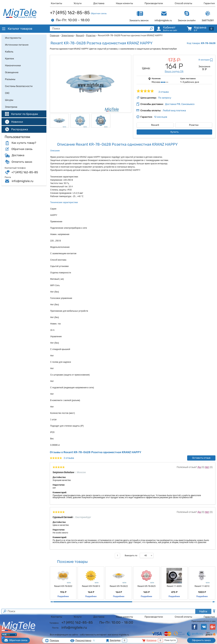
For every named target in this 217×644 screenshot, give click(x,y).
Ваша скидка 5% (174, 71)
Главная (55, 35)
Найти (203, 611)
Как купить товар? (24, 143)
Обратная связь (99, 13)
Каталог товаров (17, 29)
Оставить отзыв (201, 458)
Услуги (78, 3)
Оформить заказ (201, 640)
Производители (154, 3)
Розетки (91, 35)
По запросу (165, 98)
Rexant (80, 35)
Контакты (56, 3)
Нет (207, 467)
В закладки (204, 60)
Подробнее (63, 596)
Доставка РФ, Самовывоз (180, 104)
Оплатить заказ (22, 162)
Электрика (68, 35)
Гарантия (209, 3)
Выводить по (131, 555)
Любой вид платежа (174, 111)
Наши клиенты (124, 3)
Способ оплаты (183, 3)
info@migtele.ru (23, 181)
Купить (174, 132)
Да (199, 467)
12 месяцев (161, 117)
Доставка (99, 3)
